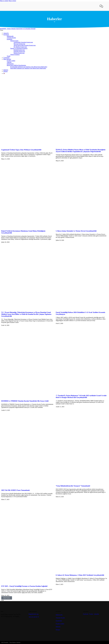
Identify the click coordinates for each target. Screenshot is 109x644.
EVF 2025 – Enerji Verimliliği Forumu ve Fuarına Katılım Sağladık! (24, 586)
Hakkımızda (59, 615)
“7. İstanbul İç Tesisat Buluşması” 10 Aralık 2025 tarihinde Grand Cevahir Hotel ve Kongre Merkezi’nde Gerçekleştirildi (81, 396)
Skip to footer (12, 1)
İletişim (58, 630)
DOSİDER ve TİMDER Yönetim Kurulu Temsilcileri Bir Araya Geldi (25, 401)
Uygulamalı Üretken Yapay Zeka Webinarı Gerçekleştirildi (21, 150)
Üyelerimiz (59, 621)
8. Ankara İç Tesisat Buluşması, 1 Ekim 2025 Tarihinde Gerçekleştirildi (80, 575)
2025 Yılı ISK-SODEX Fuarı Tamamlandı (15, 490)
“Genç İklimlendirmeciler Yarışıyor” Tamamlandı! (73, 486)
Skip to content (4, 1)
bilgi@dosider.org (33, 614)
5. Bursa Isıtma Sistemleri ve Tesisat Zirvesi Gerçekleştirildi (76, 231)
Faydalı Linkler (60, 624)
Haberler (58, 627)
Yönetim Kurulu (60, 618)
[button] (7, 598)
